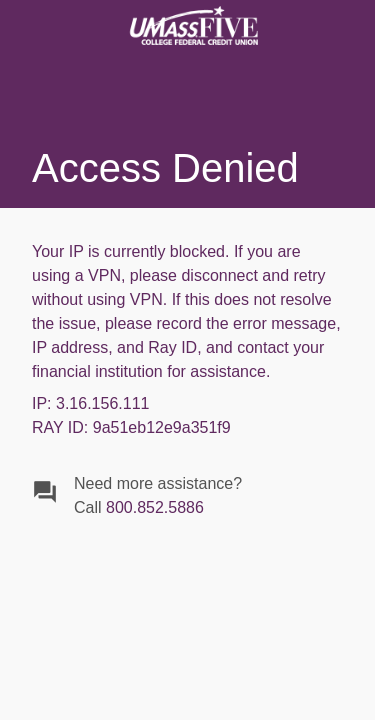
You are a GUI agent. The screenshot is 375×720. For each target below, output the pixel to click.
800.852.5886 (155, 507)
